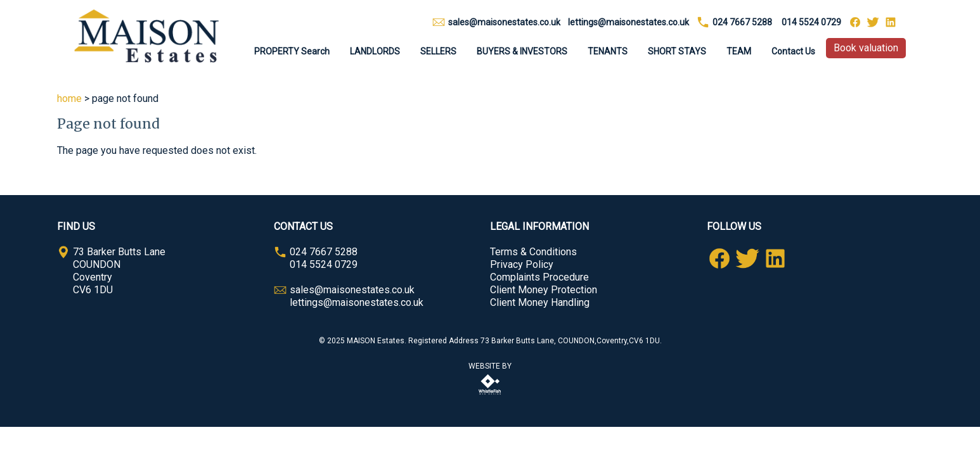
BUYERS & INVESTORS (522, 51)
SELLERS (438, 51)
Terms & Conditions (533, 252)
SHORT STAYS (677, 51)
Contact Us (793, 51)
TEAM (739, 51)
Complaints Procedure (539, 277)
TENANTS (608, 51)
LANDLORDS (375, 51)
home (69, 98)
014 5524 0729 (811, 22)
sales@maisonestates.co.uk (504, 22)
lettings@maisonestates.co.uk (629, 22)
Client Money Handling (540, 302)
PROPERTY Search (292, 51)
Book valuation (866, 48)
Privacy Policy (522, 264)
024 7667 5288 (742, 22)
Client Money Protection (544, 290)
